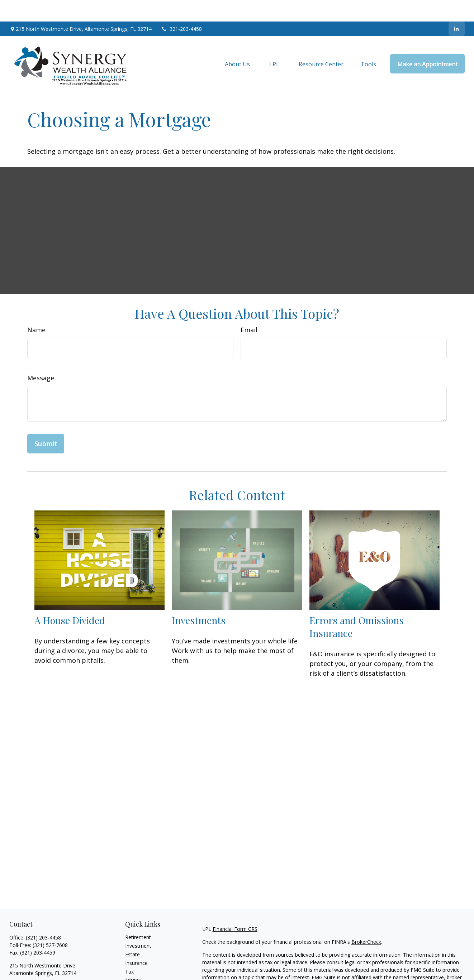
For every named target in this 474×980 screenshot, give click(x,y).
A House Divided (70, 599)
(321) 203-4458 (43, 916)
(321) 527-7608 (50, 924)
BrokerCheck (366, 920)
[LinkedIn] (457, 7)
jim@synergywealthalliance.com (46, 964)
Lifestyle (135, 967)
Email (249, 308)
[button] (237, 42)
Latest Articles (142, 976)
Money (133, 959)
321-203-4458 (181, 7)
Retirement (138, 916)
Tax (129, 950)
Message (41, 356)
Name (36, 308)
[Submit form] (46, 422)
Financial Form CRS (235, 907)
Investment (138, 924)
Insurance (136, 941)
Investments (199, 599)
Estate (132, 933)
